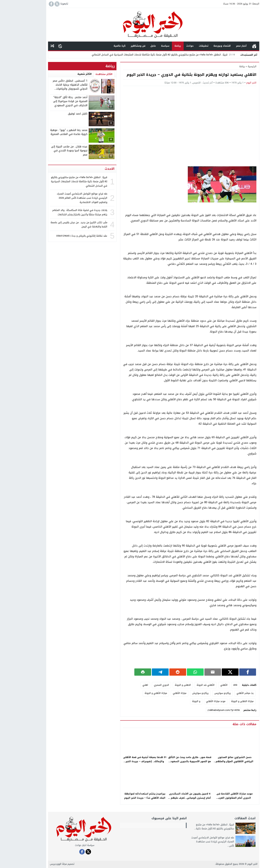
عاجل (129, 46)
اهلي (122, 685)
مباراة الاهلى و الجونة (219, 701)
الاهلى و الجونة (159, 685)
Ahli (212, 685)
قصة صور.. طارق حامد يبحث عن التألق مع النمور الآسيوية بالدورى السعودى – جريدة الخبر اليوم (166, 761)
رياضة (154, 46)
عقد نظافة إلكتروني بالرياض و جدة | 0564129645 (58, 236)
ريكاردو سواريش (177, 693)
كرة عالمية (96, 46)
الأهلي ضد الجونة (182, 685)
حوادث (166, 46)
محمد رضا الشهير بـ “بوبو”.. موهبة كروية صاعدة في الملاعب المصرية (45, 132)
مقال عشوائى (29, 46)
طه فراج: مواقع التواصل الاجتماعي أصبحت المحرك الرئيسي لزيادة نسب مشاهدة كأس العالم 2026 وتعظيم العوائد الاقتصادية (58, 198)
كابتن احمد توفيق (54, 114)
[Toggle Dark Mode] (37, 46)
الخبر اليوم (228, 83)
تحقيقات (180, 46)
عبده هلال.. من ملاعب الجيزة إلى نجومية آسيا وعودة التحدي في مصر (46, 151)
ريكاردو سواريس (199, 693)
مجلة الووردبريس (35, 864)
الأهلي (200, 685)
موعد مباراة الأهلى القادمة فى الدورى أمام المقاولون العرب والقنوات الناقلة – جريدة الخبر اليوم (211, 798)
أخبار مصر (218, 46)
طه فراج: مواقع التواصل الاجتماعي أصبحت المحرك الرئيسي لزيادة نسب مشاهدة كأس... (189, 842)
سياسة (142, 46)
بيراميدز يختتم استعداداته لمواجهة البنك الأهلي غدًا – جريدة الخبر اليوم (121, 796)
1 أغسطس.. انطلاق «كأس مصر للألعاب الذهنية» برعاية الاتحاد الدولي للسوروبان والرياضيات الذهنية (46, 87)
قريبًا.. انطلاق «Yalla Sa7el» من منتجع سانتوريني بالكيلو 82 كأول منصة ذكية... (190, 827)
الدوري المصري (138, 685)
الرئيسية (231, 46)
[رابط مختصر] (200, 710)
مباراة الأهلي (156, 693)
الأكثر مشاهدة (80, 74)
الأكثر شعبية (61, 74)
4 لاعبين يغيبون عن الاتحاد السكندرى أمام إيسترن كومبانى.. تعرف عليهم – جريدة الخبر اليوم (166, 798)
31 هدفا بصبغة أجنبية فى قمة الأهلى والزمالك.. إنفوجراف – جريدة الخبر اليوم (121, 761)
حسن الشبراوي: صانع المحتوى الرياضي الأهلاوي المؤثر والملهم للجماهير (211, 761)
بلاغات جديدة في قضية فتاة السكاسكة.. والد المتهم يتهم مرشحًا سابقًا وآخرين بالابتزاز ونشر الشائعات (56, 212)
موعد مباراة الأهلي (192, 701)
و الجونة (173, 701)
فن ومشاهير (114, 46)
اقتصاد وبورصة (198, 46)
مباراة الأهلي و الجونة (132, 693)
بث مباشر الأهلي (221, 693)
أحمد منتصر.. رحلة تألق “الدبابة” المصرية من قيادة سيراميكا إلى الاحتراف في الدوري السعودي (47, 101)
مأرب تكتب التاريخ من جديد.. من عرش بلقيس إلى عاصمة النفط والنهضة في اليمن (55, 224)
